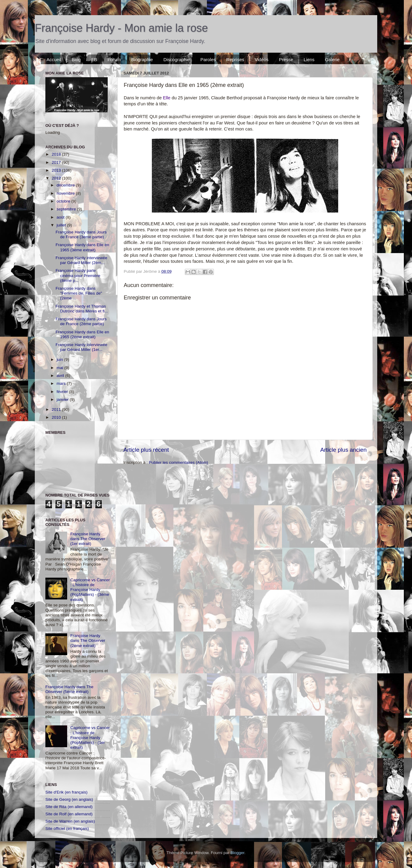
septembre (67, 209)
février (63, 392)
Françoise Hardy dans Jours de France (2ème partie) (81, 321)
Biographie (142, 59)
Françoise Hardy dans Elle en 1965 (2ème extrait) (82, 334)
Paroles (208, 59)
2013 (57, 170)
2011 (57, 409)
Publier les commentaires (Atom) (178, 462)
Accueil (54, 59)
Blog (76, 59)
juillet (62, 225)
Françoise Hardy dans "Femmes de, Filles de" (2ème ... (79, 293)
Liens (309, 59)
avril (61, 376)
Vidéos (262, 59)
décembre (66, 185)
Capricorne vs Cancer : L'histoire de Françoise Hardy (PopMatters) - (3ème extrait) (90, 590)
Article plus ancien (343, 450)
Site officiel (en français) (67, 828)
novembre (66, 193)
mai (60, 368)
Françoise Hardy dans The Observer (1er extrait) (88, 539)
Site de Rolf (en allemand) (69, 814)
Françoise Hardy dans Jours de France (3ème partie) (81, 234)
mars (62, 383)
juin (60, 360)
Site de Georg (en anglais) (69, 799)
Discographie (177, 59)
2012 (57, 178)
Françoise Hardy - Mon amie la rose (121, 28)
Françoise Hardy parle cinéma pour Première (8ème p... (78, 275)
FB (94, 59)
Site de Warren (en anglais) (70, 821)
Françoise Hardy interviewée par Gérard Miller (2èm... (82, 260)
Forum (114, 59)
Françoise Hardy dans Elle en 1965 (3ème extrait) (82, 247)
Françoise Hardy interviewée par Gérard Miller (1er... (82, 347)
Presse (286, 59)
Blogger (237, 853)
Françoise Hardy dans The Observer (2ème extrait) (88, 640)
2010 (57, 417)
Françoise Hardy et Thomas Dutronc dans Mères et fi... (82, 309)
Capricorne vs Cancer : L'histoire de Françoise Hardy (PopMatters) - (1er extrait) (90, 738)
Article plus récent (146, 450)
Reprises (235, 59)
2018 (57, 154)
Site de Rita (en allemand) (69, 807)
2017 (57, 162)
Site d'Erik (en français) (66, 792)
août (61, 217)
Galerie (332, 59)
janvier (63, 399)
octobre (64, 201)
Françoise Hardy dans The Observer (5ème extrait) (69, 689)
